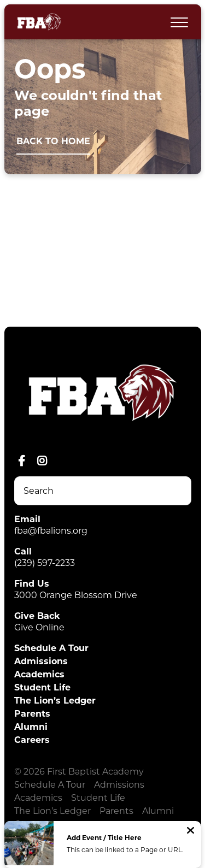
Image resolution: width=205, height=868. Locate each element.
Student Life (42, 687)
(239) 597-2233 (45, 563)
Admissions (41, 661)
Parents (32, 714)
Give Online (39, 627)
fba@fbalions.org (51, 531)
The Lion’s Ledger (55, 701)
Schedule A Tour (51, 648)
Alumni (31, 727)
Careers (32, 740)
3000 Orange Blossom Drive (76, 595)
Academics (39, 674)
